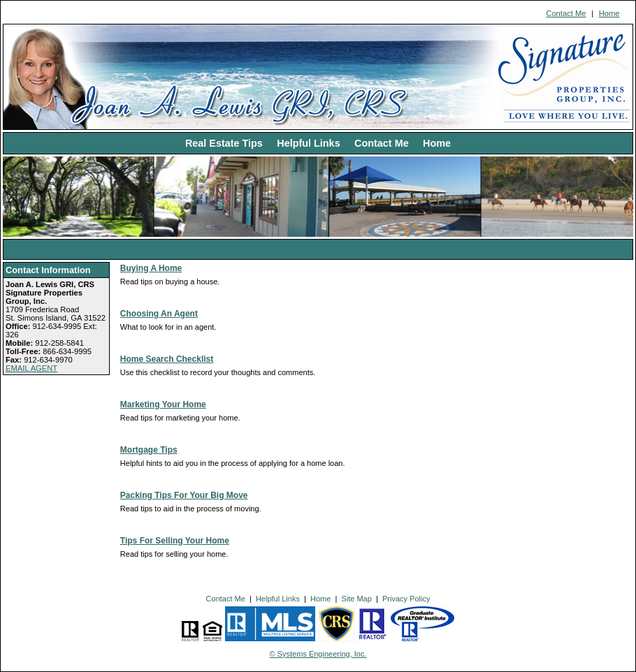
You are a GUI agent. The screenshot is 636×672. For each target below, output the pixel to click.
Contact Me (566, 13)
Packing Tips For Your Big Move (184, 495)
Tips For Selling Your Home (175, 541)
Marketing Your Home (163, 404)
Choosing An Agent (159, 314)
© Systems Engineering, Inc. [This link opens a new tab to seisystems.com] (318, 654)
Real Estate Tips (224, 143)
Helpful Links (308, 143)
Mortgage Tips (149, 450)
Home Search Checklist (167, 359)
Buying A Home (151, 268)
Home (609, 13)
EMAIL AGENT (31, 368)
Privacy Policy (406, 599)
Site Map (356, 599)
